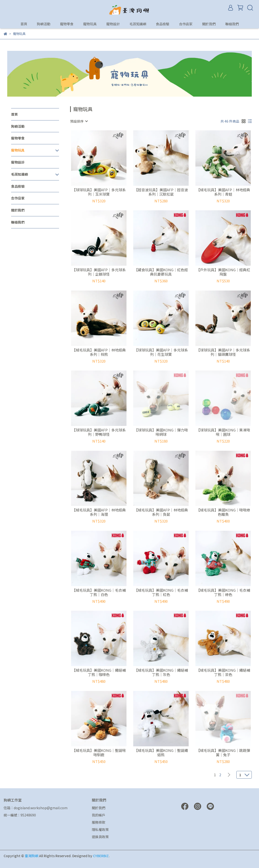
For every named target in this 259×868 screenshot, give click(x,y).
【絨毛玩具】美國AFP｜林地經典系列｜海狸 (99, 512)
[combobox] (79, 121)
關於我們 (209, 24)
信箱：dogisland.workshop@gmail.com (36, 808)
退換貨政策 (100, 837)
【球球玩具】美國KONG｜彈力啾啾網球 (161, 432)
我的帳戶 (99, 815)
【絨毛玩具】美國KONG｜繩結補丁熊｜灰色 (161, 672)
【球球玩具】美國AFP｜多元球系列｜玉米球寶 (99, 192)
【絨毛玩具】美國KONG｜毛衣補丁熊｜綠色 (223, 592)
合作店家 (186, 24)
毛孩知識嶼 (138, 24)
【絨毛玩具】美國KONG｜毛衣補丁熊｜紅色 (161, 592)
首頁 (24, 24)
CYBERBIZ (101, 856)
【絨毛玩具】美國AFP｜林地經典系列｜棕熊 (99, 352)
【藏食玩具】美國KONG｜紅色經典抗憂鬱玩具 (161, 272)
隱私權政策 (100, 829)
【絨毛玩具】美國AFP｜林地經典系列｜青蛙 (223, 192)
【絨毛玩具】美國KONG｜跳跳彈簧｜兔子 (223, 753)
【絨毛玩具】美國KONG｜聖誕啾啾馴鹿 (99, 753)
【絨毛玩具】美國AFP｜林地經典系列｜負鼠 (161, 512)
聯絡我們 (232, 24)
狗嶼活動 (44, 24)
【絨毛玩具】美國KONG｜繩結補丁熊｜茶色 (223, 672)
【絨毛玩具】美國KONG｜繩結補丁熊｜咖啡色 (99, 672)
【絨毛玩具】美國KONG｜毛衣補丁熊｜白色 (99, 592)
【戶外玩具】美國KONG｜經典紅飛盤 (223, 272)
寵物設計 (113, 24)
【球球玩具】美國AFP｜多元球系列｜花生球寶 (161, 352)
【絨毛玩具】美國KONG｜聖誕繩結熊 (161, 753)
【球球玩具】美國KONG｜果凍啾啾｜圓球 (223, 432)
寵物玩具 (90, 24)
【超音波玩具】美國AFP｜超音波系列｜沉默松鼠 (161, 192)
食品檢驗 (163, 24)
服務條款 (99, 822)
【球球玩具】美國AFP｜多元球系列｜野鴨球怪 (99, 432)
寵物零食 (67, 24)
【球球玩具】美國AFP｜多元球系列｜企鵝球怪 (99, 272)
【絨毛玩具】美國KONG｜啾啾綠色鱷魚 (223, 512)
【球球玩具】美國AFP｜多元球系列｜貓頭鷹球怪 (223, 352)
